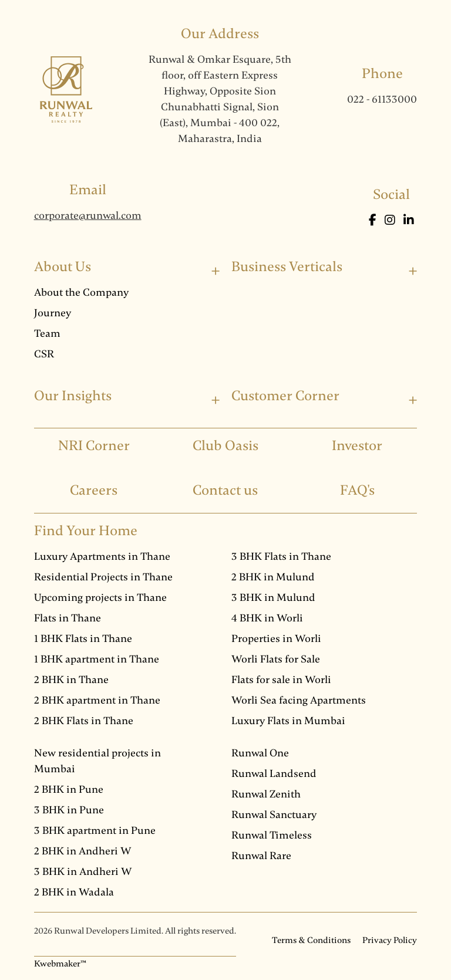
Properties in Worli (276, 638)
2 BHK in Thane (71, 680)
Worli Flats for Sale (276, 659)
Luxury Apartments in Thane (102, 556)
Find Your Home (86, 531)
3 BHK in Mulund (273, 597)
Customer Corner (285, 396)
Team (47, 333)
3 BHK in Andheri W (83, 871)
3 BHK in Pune (69, 810)
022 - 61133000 (382, 99)
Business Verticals (287, 267)
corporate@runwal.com (88, 215)
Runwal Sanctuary (274, 815)
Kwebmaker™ (60, 964)
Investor (357, 446)
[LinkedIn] (409, 220)
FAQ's (357, 490)
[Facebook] (374, 220)
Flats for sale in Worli (281, 680)
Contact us (225, 490)
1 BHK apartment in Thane (97, 659)
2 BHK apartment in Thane (97, 700)
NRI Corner (94, 446)
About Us (63, 267)
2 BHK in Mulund (273, 577)
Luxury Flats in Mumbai (288, 721)
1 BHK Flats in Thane (83, 638)
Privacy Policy (390, 940)
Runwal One (260, 753)
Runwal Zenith (266, 794)
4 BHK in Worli (267, 618)
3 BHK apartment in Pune (95, 830)
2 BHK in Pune (69, 789)
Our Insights (73, 396)
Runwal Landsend (274, 773)
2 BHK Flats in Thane (84, 721)
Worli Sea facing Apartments (299, 700)
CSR (44, 354)
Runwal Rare (261, 856)
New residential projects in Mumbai (97, 761)
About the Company (81, 292)
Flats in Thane (68, 618)
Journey (53, 313)
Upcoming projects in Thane (100, 597)
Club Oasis (225, 446)
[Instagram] (391, 220)
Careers (94, 490)
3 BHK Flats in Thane (281, 556)
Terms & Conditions (311, 940)
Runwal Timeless (272, 835)
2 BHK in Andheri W (83, 851)
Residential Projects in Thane (103, 577)
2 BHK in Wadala (74, 892)
